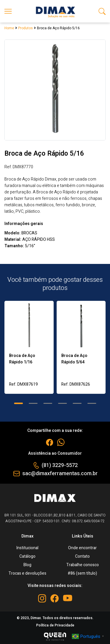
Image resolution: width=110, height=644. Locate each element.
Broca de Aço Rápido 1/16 (22, 359)
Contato (82, 556)
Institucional (27, 548)
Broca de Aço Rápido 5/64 (74, 359)
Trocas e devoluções (27, 573)
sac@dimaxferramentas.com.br (60, 474)
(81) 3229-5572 (60, 465)
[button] (18, 403)
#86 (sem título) (82, 573)
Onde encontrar (82, 548)
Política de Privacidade (55, 625)
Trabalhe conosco (83, 565)
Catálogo (27, 556)
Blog (27, 565)
